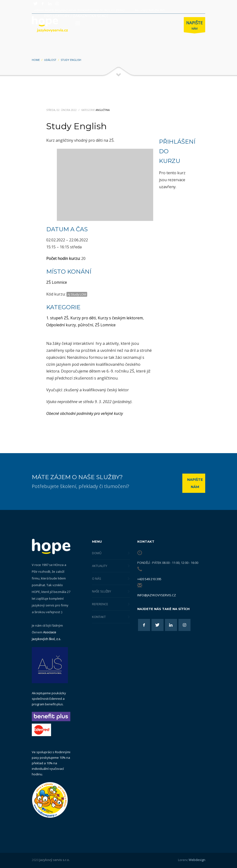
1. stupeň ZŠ (57, 318)
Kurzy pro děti (83, 318)
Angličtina (103, 110)
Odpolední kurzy (61, 325)
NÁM (194, 26)
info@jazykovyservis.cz (157, 595)
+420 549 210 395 (149, 579)
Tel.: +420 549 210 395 (150, 10)
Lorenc (192, 860)
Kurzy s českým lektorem (120, 318)
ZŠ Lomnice (57, 282)
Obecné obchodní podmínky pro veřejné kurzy (85, 413)
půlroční (85, 325)
